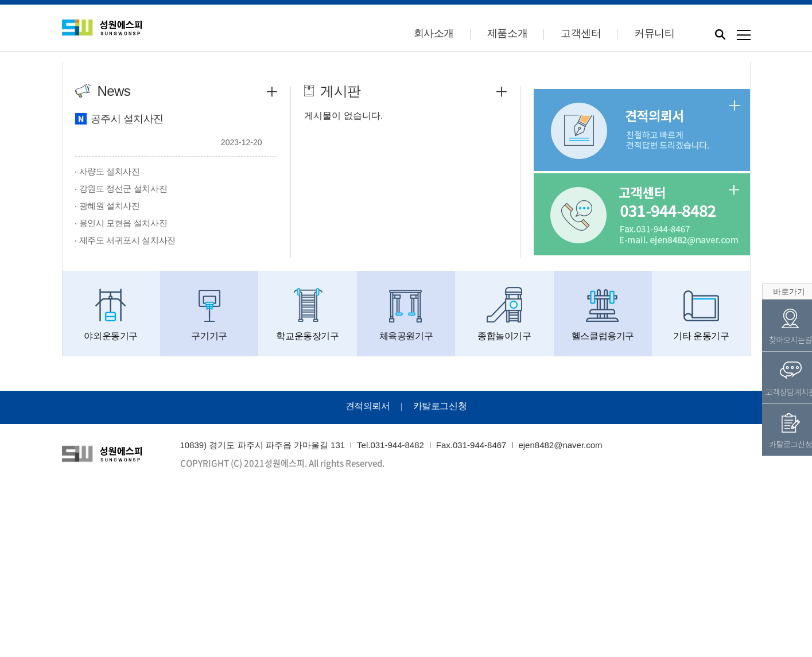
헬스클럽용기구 (603, 314)
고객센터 (581, 33)
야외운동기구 (111, 314)
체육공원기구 (406, 314)
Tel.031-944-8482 (391, 445)
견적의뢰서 (368, 406)
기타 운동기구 (701, 314)
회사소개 (434, 33)
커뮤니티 (654, 33)
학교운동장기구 (307, 314)
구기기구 (209, 314)
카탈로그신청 (440, 406)
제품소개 (507, 33)
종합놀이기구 (504, 314)
